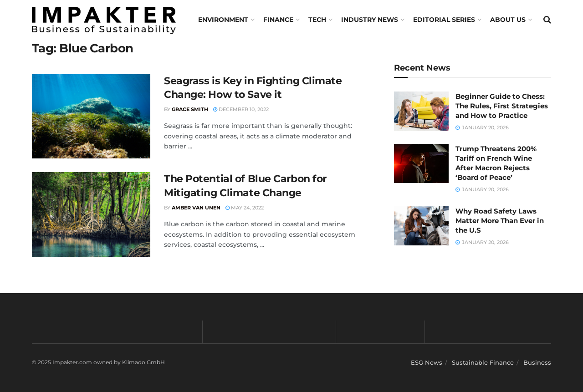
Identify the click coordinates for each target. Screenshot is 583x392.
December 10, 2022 (241, 109)
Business (537, 362)
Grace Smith (190, 109)
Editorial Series (444, 20)
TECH (317, 20)
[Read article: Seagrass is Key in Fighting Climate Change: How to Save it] (91, 117)
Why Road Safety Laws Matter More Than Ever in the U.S (500, 221)
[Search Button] (547, 20)
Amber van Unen (196, 208)
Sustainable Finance (483, 362)
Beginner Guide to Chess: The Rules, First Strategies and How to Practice (502, 106)
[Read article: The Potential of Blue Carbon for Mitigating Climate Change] (91, 214)
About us (508, 20)
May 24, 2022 (245, 208)
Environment (223, 20)
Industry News (370, 20)
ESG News (427, 362)
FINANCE (278, 20)
